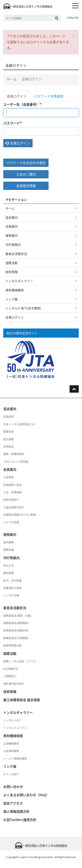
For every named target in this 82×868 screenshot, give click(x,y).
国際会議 (9, 550)
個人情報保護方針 (16, 811)
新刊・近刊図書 (12, 581)
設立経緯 (9, 439)
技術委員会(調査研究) (16, 630)
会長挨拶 (9, 417)
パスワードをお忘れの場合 (26, 163)
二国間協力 (10, 676)
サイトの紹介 (11, 774)
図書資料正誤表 (12, 588)
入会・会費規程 (12, 492)
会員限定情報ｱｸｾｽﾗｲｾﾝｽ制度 (20, 515)
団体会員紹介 (11, 500)
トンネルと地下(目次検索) (23, 308)
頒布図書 (9, 573)
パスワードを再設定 (49, 96)
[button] (73, 35)
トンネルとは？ (12, 720)
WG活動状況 (11, 669)
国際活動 (12, 263)
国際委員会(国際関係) (16, 623)
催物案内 (12, 235)
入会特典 (9, 477)
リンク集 (12, 299)
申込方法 (9, 566)
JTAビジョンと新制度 (16, 462)
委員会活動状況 (16, 254)
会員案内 (12, 226)
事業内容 (9, 432)
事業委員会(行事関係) (16, 638)
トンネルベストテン (15, 728)
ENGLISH (72, 18)
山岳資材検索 (11, 751)
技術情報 (12, 272)
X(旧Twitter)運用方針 (20, 820)
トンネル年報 (11, 595)
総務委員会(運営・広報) (17, 616)
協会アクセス (13, 803)
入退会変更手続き (14, 507)
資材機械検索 (15, 290)
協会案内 (12, 217)
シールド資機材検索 (15, 759)
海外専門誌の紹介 (14, 684)
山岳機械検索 (11, 744)
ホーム (11, 79)
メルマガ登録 (11, 522)
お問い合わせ (13, 787)
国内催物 (9, 542)
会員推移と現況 (12, 485)
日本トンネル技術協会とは (19, 424)
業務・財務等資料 (14, 454)
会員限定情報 (26, 186)
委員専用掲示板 (12, 645)
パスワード (11, 123)
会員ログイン (17, 96)
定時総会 (9, 447)
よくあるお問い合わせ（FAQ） (26, 795)
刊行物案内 (13, 245)
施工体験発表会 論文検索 (22, 700)
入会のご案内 (26, 174)
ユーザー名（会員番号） (21, 104)
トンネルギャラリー (19, 281)
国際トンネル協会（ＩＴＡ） (20, 661)
